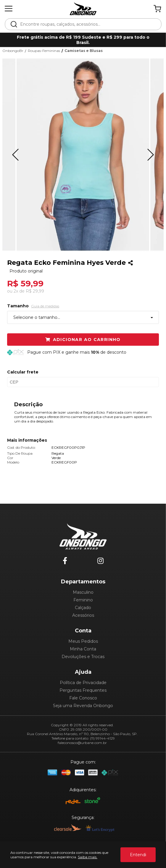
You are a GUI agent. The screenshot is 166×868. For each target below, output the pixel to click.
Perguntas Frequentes (83, 690)
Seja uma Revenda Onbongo (83, 706)
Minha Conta (83, 649)
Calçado (83, 608)
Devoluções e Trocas (83, 657)
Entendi (138, 855)
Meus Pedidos (83, 641)
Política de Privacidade (83, 683)
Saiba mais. (88, 857)
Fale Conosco (83, 698)
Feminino (83, 600)
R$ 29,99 (35, 291)
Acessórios (83, 615)
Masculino (83, 592)
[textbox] (87, 24)
